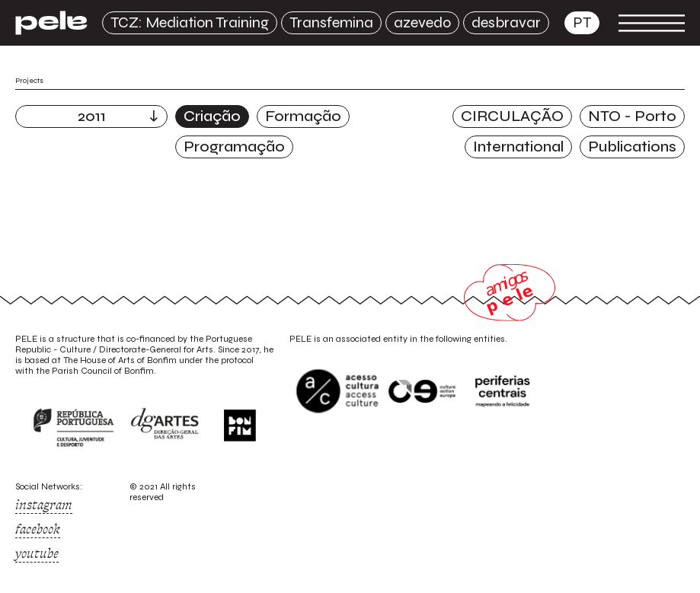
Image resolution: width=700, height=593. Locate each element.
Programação (234, 147)
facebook (38, 529)
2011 (92, 116)
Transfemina (331, 22)
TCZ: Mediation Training (190, 22)
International (518, 147)
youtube (37, 553)
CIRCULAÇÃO (512, 116)
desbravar (506, 22)
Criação (212, 116)
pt (582, 22)
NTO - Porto (632, 116)
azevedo (422, 22)
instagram (44, 505)
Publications (632, 147)
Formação (303, 116)
